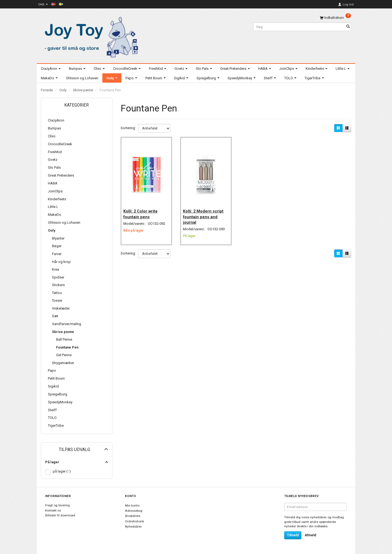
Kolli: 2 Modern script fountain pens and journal (205, 213)
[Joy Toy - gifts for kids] (90, 36)
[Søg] (348, 27)
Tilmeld (293, 535)
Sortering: (128, 128)
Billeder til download (60, 515)
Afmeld (310, 535)
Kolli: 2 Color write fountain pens (142, 210)
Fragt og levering (57, 505)
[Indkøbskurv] (335, 18)
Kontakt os (53, 510)
